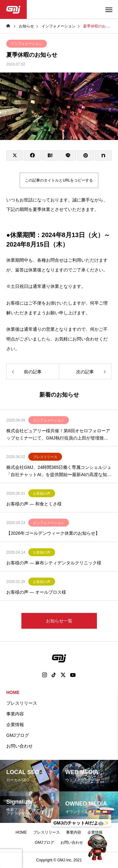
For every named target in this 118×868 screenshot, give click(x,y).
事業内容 (15, 714)
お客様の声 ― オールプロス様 (36, 592)
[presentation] (11, 859)
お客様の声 (42, 493)
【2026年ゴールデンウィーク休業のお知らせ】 (53, 533)
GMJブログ (18, 735)
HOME (13, 692)
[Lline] (68, 155)
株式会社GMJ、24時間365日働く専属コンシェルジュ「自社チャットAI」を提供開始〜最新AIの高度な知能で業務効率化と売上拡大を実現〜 (59, 471)
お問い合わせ (20, 746)
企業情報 (15, 725)
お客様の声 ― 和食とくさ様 (34, 504)
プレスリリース (45, 457)
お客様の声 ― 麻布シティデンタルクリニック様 (54, 563)
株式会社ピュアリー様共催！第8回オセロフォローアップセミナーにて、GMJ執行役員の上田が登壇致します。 (58, 435)
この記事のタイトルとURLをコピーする (59, 180)
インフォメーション (27, 44)
